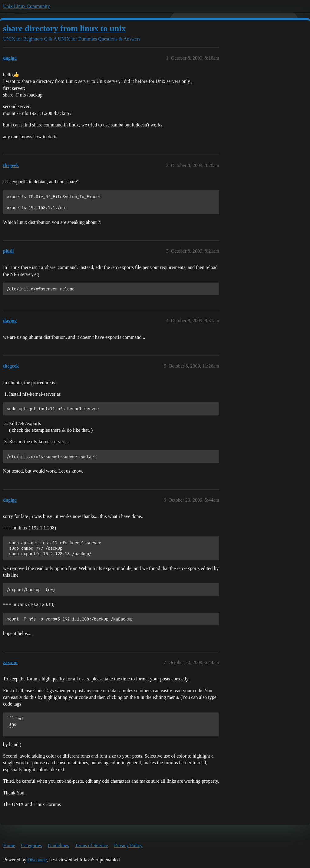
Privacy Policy (128, 845)
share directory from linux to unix (64, 28)
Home (9, 845)
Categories (31, 845)
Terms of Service (92, 845)
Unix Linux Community (26, 6)
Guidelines (58, 845)
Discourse (37, 860)
